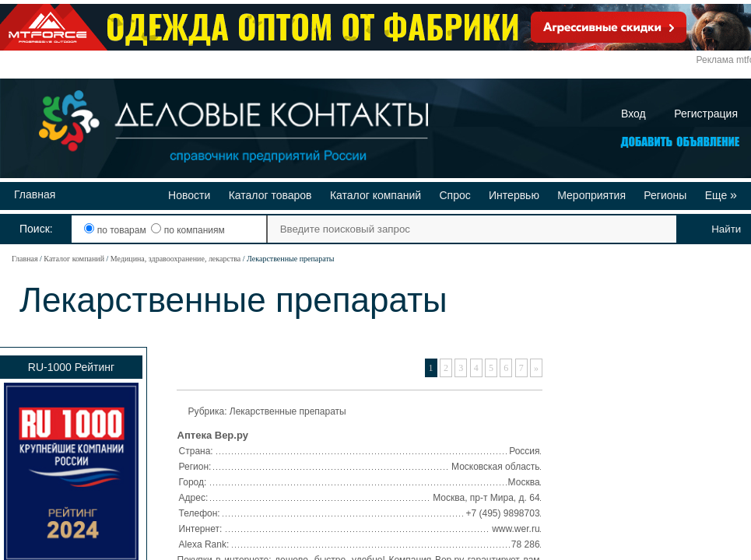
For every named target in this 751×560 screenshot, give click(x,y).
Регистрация (706, 114)
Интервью (514, 195)
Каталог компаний (375, 195)
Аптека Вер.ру (213, 435)
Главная (35, 194)
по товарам (116, 230)
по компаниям (188, 230)
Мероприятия (591, 195)
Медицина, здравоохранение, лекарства (175, 259)
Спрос (454, 195)
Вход (633, 114)
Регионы (665, 195)
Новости (189, 195)
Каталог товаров (270, 195)
